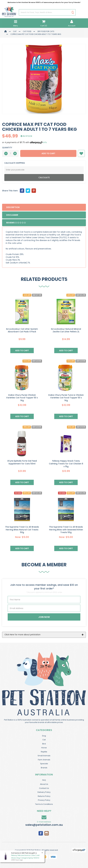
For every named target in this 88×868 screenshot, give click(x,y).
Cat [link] (44, 740)
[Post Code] (44, 170)
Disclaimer (12, 215)
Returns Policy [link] (44, 796)
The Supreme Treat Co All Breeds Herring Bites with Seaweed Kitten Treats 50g (66, 530)
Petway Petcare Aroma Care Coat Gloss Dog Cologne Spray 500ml (25, 857)
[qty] (10, 153)
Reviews (16, 223)
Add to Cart (48, 153)
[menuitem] (22, 191)
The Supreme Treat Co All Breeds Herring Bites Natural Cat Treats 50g (22, 530)
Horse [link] (44, 748)
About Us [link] (44, 784)
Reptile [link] (44, 752)
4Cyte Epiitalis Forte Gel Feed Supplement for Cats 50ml (22, 462)
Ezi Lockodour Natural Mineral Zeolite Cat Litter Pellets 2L (66, 330)
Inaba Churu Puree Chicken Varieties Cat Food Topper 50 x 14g (22, 398)
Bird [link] (44, 744)
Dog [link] (44, 736)
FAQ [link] (44, 780)
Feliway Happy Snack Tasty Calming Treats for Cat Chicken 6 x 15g (66, 464)
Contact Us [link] (44, 788)
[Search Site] (73, 13)
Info (45, 142)
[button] (81, 153)
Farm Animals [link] (44, 760)
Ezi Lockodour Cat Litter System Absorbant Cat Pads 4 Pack (22, 330)
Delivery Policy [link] (44, 792)
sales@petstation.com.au (44, 825)
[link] (41, 833)
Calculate (44, 177)
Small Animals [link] (44, 756)
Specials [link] (44, 764)
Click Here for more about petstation (22, 635)
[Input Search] (45, 13)
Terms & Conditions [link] (44, 804)
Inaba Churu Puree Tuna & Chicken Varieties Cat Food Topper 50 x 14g (66, 398)
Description (13, 207)
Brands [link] (44, 768)
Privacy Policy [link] (44, 800)
